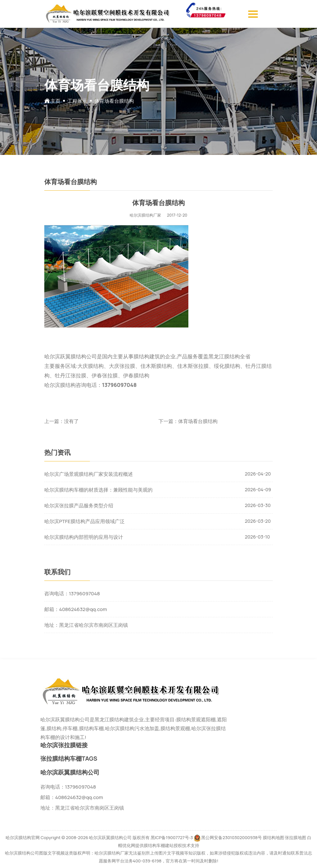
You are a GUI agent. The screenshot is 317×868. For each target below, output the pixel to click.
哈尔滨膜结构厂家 (145, 215)
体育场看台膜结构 (198, 421)
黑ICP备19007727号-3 (172, 837)
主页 (55, 101)
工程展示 (77, 101)
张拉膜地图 (296, 837)
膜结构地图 (274, 837)
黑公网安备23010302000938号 (232, 837)
